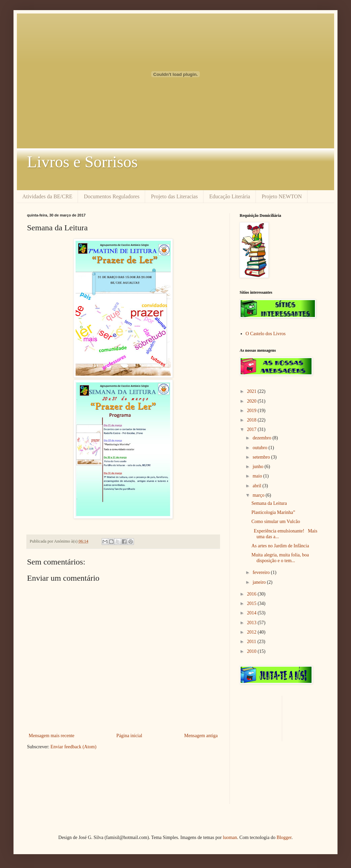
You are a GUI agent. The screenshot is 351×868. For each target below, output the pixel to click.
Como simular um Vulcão (276, 522)
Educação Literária (230, 196)
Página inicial (129, 736)
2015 (252, 603)
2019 (252, 411)
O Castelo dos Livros (266, 334)
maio (258, 476)
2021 (252, 391)
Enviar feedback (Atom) (74, 747)
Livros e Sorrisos (82, 162)
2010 (252, 651)
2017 (252, 429)
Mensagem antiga (201, 736)
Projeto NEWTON (282, 196)
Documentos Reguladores (112, 196)
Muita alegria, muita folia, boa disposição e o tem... (280, 558)
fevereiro (262, 572)
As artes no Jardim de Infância (280, 546)
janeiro (260, 582)
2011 (252, 642)
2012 (252, 632)
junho (258, 467)
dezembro (262, 438)
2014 (252, 613)
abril (257, 486)
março (259, 495)
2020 (252, 401)
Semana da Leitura (269, 503)
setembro (262, 457)
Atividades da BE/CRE (47, 196)
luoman (230, 837)
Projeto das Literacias (174, 196)
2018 (252, 420)
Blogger (284, 837)
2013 (252, 623)
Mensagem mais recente (51, 736)
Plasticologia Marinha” (273, 512)
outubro (260, 448)
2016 (252, 594)
